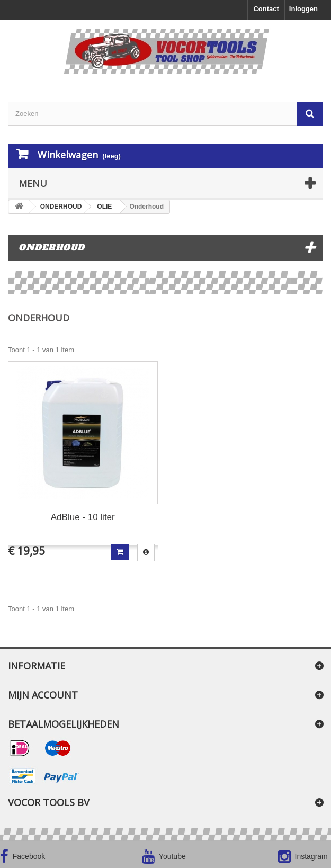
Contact (266, 9)
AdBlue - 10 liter (83, 517)
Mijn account (43, 695)
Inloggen (303, 9)
